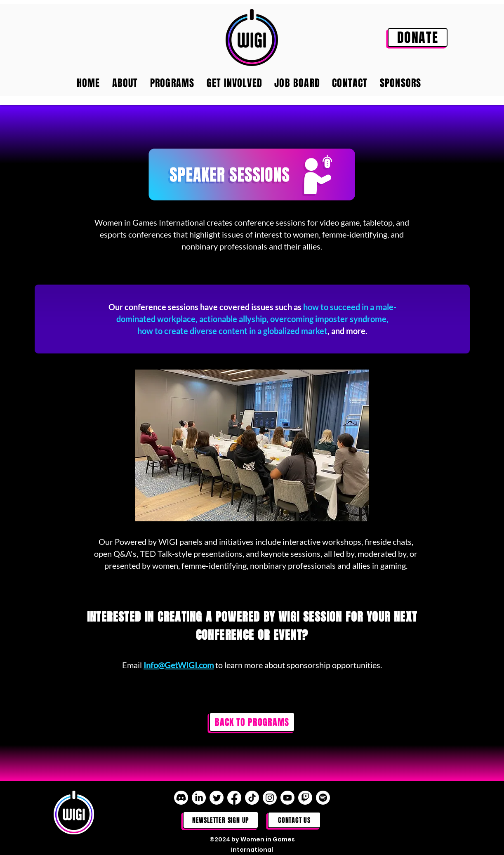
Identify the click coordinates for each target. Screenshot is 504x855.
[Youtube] (287, 798)
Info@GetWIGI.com (179, 665)
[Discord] (181, 798)
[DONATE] (418, 38)
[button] (252, 445)
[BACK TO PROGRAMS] (252, 722)
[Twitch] (305, 798)
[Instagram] (270, 798)
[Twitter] (217, 798)
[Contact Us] (294, 820)
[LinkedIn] (199, 798)
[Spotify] (323, 798)
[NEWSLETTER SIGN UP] (221, 820)
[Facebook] (234, 798)
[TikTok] (252, 798)
